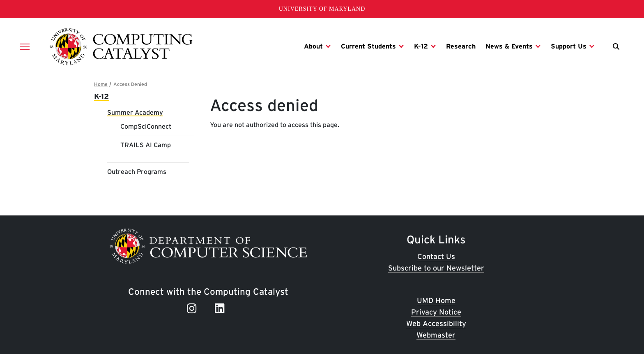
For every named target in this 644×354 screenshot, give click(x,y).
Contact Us (436, 256)
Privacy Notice (436, 312)
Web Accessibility (436, 323)
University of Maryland (322, 9)
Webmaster (436, 335)
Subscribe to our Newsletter (436, 268)
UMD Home (436, 300)
